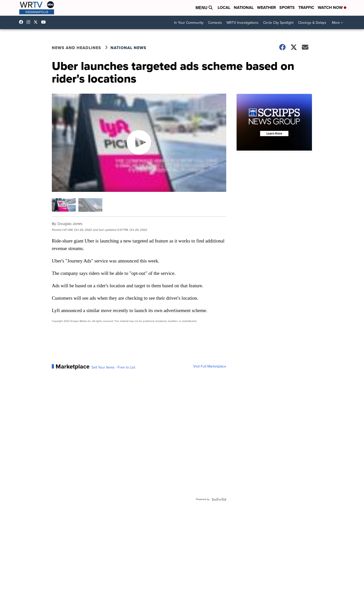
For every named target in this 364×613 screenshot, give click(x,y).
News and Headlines (76, 48)
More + (337, 23)
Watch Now (332, 7)
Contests (215, 23)
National (244, 7)
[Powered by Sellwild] (219, 499)
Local (224, 7)
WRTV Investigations (243, 23)
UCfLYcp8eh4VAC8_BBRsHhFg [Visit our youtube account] (45, 22)
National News (128, 48)
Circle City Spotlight (278, 23)
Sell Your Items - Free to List (113, 367)
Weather (266, 7)
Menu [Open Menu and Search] (204, 8)
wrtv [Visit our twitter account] (37, 22)
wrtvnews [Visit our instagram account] (30, 22)
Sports (287, 7)
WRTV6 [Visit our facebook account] (22, 22)
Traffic (306, 7)
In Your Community (189, 23)
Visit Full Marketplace (210, 366)
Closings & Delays (312, 23)
